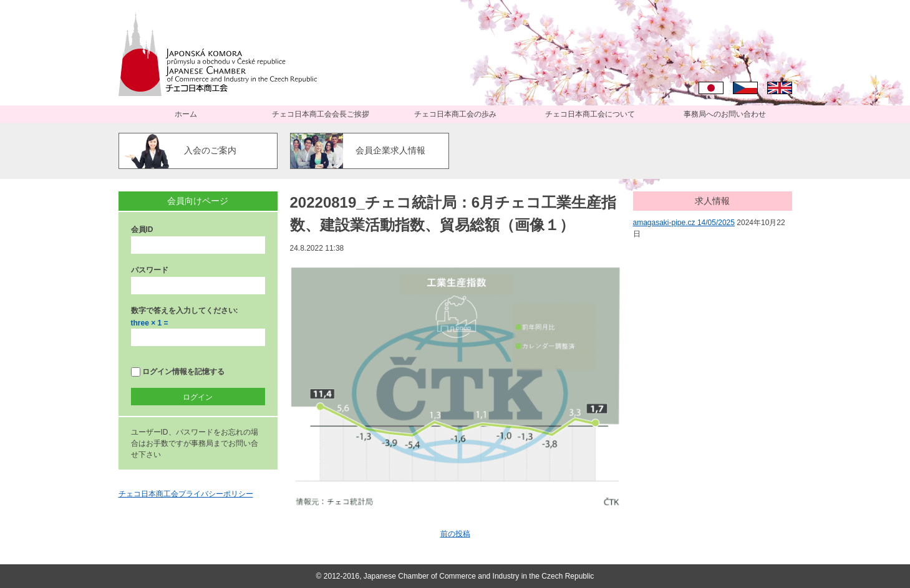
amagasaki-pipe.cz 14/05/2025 (684, 223)
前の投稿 (455, 534)
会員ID (142, 229)
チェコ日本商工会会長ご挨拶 (321, 114)
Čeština (745, 88)
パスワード (150, 270)
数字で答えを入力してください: (185, 311)
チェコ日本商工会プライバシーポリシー (186, 494)
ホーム (186, 114)
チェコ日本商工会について (590, 114)
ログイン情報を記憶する (178, 372)
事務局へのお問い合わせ (725, 114)
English (780, 88)
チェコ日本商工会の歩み (455, 114)
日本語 (711, 88)
